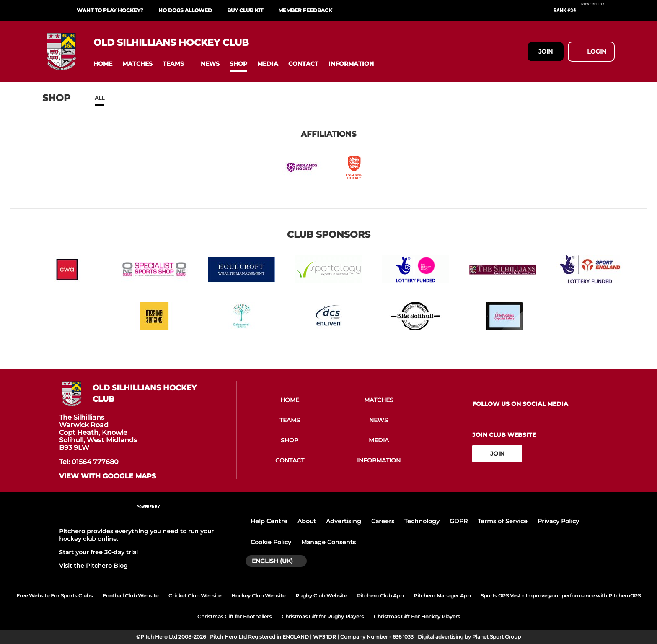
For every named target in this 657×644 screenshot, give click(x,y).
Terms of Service (503, 521)
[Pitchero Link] (598, 14)
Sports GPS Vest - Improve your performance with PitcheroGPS (561, 596)
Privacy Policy (558, 521)
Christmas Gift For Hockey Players (417, 617)
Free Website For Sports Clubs (54, 596)
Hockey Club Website (258, 596)
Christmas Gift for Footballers (234, 617)
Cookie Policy (271, 542)
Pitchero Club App (380, 596)
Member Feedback (305, 10)
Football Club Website (131, 596)
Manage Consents (328, 542)
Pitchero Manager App (442, 596)
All (100, 98)
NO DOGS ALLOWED (185, 10)
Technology (422, 521)
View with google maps (107, 476)
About (307, 521)
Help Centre (269, 521)
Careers (383, 521)
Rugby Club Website (321, 596)
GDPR (459, 521)
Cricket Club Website (195, 596)
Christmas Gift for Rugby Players (323, 617)
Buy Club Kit (245, 10)
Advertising (344, 521)
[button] (103, 64)
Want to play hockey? (110, 10)
